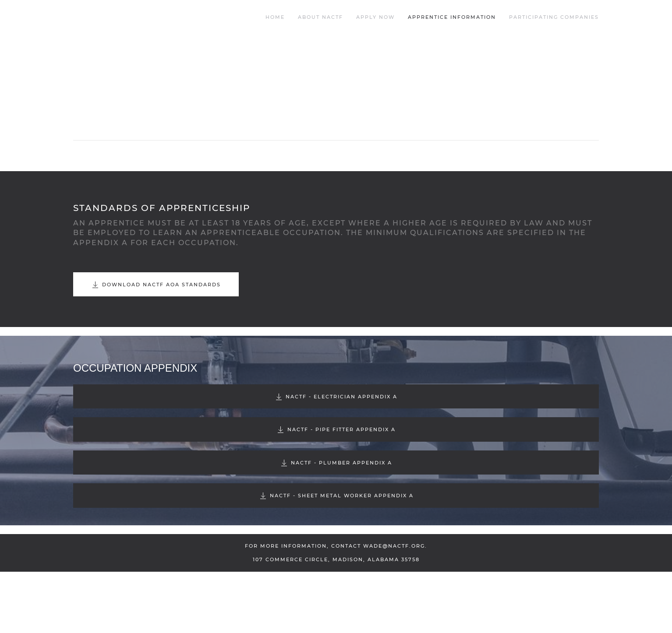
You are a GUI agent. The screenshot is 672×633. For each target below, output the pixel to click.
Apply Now (375, 17)
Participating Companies (554, 17)
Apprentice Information (452, 17)
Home (275, 17)
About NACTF (320, 17)
